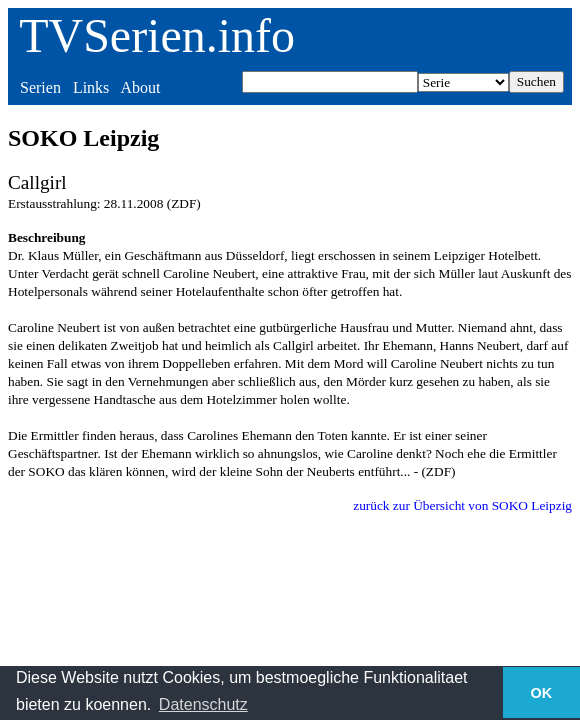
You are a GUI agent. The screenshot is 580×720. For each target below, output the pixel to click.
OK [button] (542, 693)
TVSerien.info (157, 35)
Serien (40, 87)
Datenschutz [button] (203, 704)
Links (91, 87)
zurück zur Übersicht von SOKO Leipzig (462, 505)
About (140, 87)
